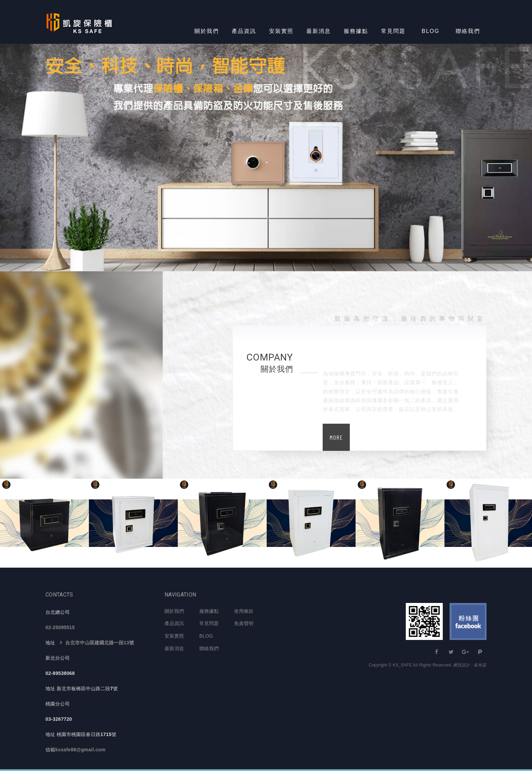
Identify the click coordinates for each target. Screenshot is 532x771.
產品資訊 (244, 31)
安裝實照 (281, 31)
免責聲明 (244, 623)
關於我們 (207, 31)
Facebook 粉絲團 (468, 621)
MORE (336, 437)
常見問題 (393, 31)
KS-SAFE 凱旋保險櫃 (79, 22)
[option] (266, 158)
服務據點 (356, 31)
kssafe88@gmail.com (80, 750)
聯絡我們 (468, 31)
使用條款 (244, 611)
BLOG (431, 31)
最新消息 (319, 31)
